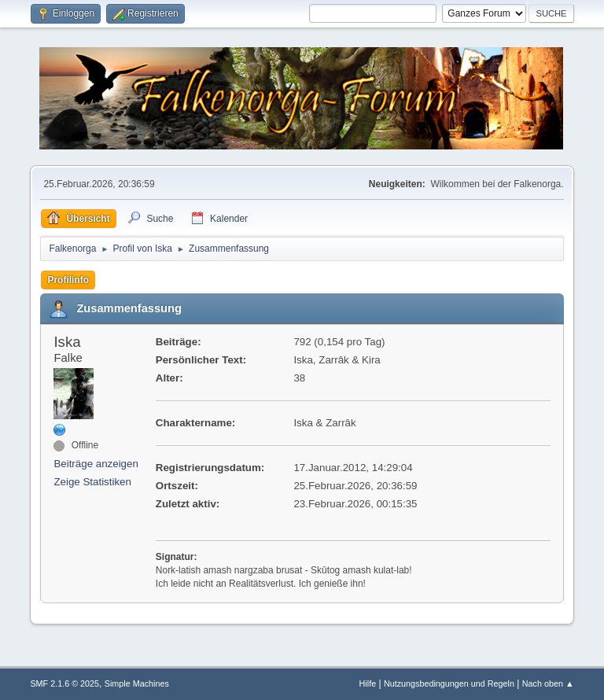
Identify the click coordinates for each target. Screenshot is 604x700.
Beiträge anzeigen (96, 464)
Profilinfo (68, 280)
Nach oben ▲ (548, 683)
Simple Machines (137, 683)
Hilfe (368, 683)
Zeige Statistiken (92, 482)
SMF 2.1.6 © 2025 (64, 683)
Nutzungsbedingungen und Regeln (449, 683)
